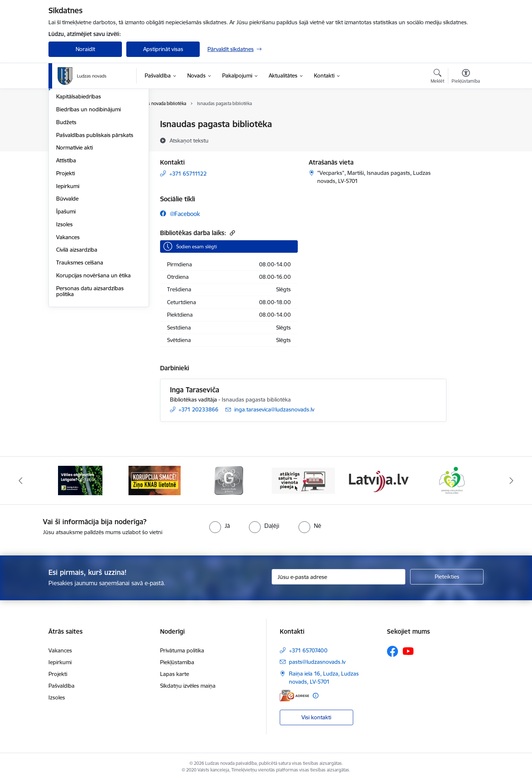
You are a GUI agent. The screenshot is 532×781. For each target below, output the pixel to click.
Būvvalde (67, 278)
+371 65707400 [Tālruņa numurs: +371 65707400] (308, 650)
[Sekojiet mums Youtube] (408, 651)
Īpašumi (66, 290)
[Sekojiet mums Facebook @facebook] (180, 214)
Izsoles (64, 303)
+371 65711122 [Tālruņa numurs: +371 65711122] (188, 174)
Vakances (68, 316)
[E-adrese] (294, 696)
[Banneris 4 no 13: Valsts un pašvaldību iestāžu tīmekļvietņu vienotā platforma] (303, 480)
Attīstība (66, 239)
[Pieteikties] (447, 577)
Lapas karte (175, 674)
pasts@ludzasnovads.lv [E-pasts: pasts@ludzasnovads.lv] (317, 662)
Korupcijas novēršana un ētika (93, 354)
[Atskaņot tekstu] (189, 140)
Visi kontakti (316, 717)
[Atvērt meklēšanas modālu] (437, 77)
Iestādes (66, 163)
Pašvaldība (61, 686)
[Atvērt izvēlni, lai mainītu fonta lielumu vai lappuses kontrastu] (466, 77)
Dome (64, 125)
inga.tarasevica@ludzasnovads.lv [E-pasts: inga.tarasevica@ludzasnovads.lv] (274, 409)
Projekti (66, 252)
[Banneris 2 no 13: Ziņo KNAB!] (155, 480)
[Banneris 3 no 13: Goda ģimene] (229, 480)
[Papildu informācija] (316, 696)
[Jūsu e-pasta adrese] (339, 577)
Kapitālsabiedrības (79, 176)
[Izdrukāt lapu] (466, 121)
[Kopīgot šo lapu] (466, 139)
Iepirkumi (68, 265)
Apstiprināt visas (163, 49)
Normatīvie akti (75, 227)
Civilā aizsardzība (77, 329)
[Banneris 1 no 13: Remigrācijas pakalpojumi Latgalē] (80, 480)
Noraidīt (85, 49)
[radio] (220, 526)
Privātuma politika (182, 650)
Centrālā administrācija (84, 150)
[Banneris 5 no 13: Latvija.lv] (378, 480)
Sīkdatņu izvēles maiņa (188, 686)
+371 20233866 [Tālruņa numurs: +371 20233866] (198, 409)
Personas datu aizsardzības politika (90, 370)
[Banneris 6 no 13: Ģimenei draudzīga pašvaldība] (452, 480)
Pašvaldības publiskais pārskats (95, 214)
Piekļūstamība (177, 662)
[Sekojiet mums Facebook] (392, 651)
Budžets (66, 201)
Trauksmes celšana (80, 341)
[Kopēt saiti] (231, 233)
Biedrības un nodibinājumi (88, 188)
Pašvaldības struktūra (83, 137)
